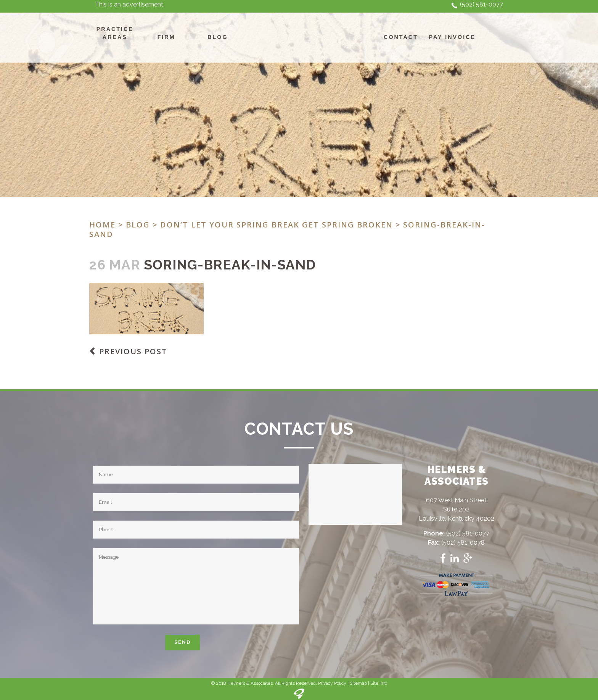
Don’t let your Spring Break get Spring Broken (276, 225)
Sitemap (358, 683)
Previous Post (133, 351)
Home (102, 225)
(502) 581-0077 (481, 4)
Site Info (379, 683)
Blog (138, 225)
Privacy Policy (332, 683)
